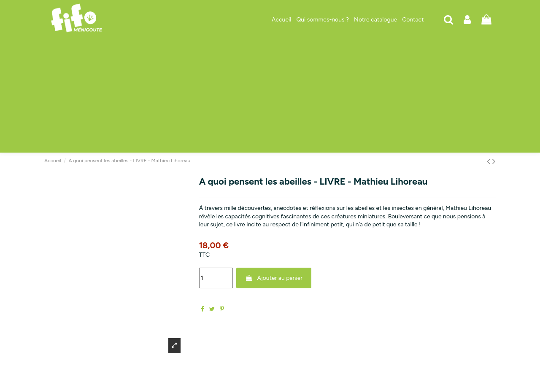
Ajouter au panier (274, 278)
